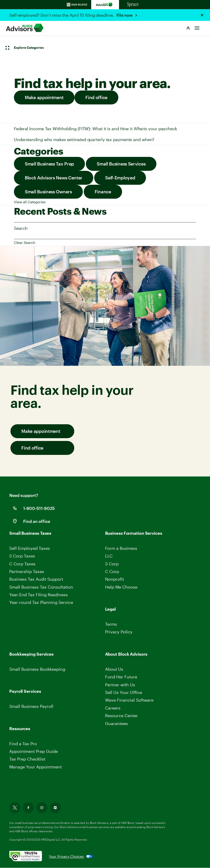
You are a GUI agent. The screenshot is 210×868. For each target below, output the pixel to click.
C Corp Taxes (22, 564)
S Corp (112, 564)
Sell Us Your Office (124, 692)
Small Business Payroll (31, 706)
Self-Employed (120, 178)
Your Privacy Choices (66, 856)
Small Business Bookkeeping (37, 669)
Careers (113, 708)
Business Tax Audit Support (36, 579)
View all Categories (30, 202)
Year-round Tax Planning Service (41, 602)
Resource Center (121, 716)
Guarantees (116, 723)
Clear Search (25, 243)
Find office (96, 97)
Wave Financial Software (129, 700)
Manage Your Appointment (36, 767)
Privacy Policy (119, 632)
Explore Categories (29, 47)
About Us (114, 669)
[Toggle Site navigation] (197, 27)
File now (125, 15)
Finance (103, 192)
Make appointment (44, 97)
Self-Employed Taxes (30, 548)
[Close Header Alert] (202, 15)
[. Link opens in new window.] (29, 856)
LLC (109, 556)
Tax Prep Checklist (27, 759)
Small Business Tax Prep (49, 164)
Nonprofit (115, 579)
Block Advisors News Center (54, 178)
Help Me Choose (121, 587)
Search (21, 228)
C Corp (112, 571)
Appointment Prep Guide (34, 751)
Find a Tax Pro (23, 744)
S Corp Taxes (22, 556)
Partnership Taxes (27, 571)
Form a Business (121, 548)
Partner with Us (120, 685)
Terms (111, 624)
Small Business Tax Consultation (41, 587)
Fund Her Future (121, 677)
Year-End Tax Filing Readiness (39, 595)
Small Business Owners (48, 192)
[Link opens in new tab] (15, 809)
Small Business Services (121, 164)
